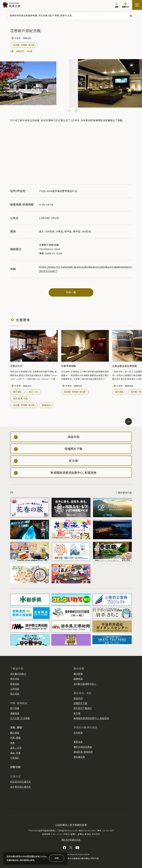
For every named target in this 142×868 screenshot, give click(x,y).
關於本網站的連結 (83, 747)
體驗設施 (46, 405)
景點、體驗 (16, 727)
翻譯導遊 (78, 679)
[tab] (67, 111)
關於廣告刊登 (125, 493)
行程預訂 (15, 758)
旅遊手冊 (78, 698)
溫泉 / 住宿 (16, 748)
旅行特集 (15, 708)
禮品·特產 (15, 753)
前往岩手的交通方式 (20, 782)
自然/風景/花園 (20, 398)
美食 (12, 743)
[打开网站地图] (137, 5)
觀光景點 (17, 392)
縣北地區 (15, 694)
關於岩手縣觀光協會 (71, 840)
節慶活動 (15, 767)
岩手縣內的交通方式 (20, 787)
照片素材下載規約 (83, 708)
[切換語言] (125, 5)
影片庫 (77, 713)
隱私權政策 (79, 757)
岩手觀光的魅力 (18, 674)
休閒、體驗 (15, 738)
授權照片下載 (81, 703)
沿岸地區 (15, 689)
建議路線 (15, 713)
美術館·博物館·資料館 (24, 45)
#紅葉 (30, 51)
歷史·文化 (34, 392)
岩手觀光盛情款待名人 (85, 684)
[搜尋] (117, 5)
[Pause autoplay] (77, 111)
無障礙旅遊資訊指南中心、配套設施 (91, 718)
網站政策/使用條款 (83, 752)
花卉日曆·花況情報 (20, 718)
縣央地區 (15, 679)
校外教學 (78, 733)
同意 (57, 858)
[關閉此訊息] (131, 16)
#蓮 (12, 51)
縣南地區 (15, 684)
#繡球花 (20, 51)
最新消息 (78, 742)
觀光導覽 (78, 674)
